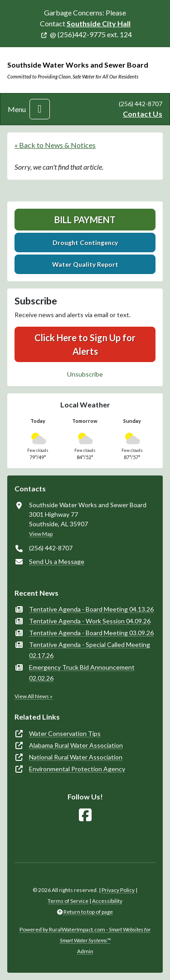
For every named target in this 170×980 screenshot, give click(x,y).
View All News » (34, 696)
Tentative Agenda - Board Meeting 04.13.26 (91, 609)
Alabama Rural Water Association (76, 745)
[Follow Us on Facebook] (85, 815)
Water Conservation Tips (65, 733)
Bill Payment (85, 220)
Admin (85, 951)
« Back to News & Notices (55, 145)
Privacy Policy (118, 890)
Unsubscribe (85, 374)
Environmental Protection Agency (77, 769)
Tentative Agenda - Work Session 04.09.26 (90, 621)
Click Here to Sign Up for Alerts (85, 344)
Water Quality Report (85, 264)
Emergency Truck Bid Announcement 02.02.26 (82, 673)
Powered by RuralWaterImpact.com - (85, 935)
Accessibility (107, 901)
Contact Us (143, 114)
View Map (41, 534)
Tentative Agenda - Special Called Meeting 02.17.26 (90, 650)
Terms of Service (68, 901)
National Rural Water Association (76, 757)
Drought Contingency (85, 243)
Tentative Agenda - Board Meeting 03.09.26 (91, 633)
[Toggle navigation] (40, 109)
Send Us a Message (57, 561)
